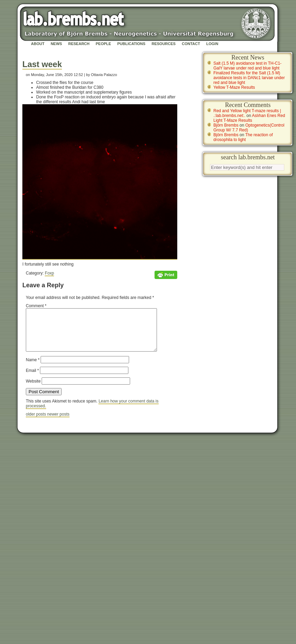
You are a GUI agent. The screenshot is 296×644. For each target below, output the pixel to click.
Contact (191, 44)
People (103, 44)
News (56, 44)
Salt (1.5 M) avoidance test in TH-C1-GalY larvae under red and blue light (247, 66)
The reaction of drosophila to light (243, 137)
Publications (131, 44)
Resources (163, 44)
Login (212, 44)
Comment (36, 306)
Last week (42, 64)
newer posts (58, 422)
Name (33, 368)
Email (32, 379)
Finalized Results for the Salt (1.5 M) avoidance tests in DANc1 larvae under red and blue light (249, 78)
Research (79, 44)
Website (33, 389)
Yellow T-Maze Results (234, 87)
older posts (36, 422)
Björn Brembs (226, 125)
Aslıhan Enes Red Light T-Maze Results (249, 118)
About (38, 44)
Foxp (49, 273)
